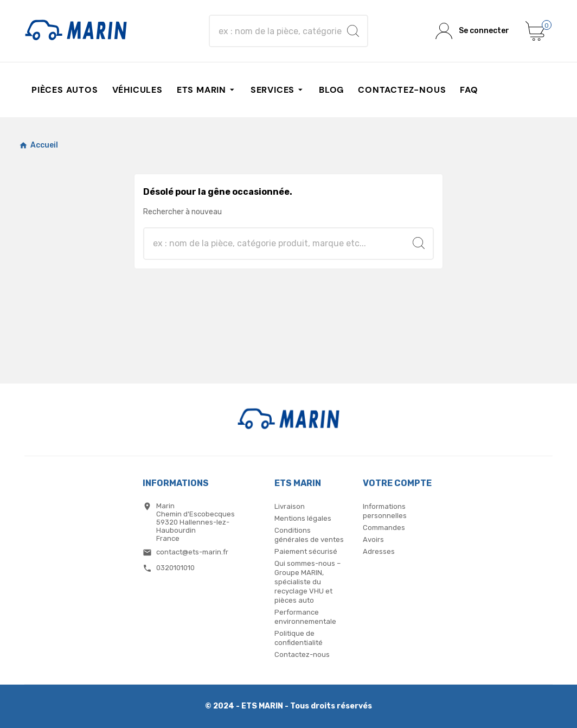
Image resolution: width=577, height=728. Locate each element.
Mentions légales (303, 518)
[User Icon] (472, 31)
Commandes (384, 528)
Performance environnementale (305, 617)
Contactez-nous (302, 654)
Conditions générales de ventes (309, 535)
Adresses (379, 551)
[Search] (353, 31)
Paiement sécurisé (306, 551)
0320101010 (175, 568)
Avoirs (373, 539)
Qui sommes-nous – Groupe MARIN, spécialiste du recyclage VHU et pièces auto (307, 582)
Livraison (290, 506)
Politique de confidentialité (299, 638)
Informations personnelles (385, 511)
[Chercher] (279, 31)
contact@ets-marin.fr (192, 552)
